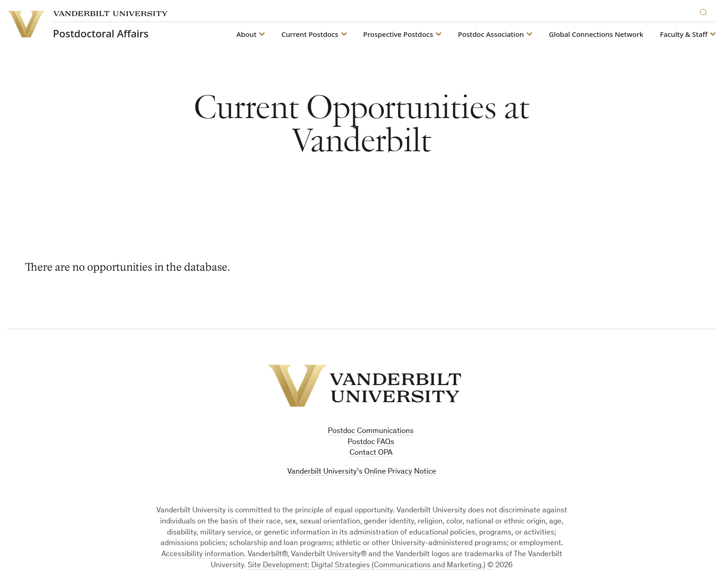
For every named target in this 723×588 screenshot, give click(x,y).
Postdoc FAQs (371, 442)
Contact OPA (371, 453)
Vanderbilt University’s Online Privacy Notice (362, 472)
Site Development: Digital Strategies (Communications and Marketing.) (367, 566)
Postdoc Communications (371, 431)
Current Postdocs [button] (310, 34)
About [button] (246, 34)
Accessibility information (203, 555)
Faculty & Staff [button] (684, 34)
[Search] (705, 11)
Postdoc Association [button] (491, 34)
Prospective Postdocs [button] (398, 34)
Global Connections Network (596, 34)
